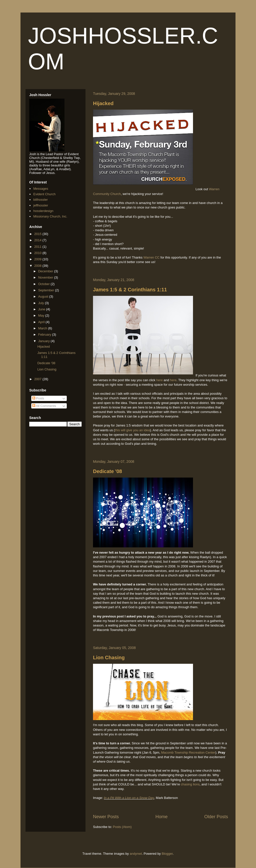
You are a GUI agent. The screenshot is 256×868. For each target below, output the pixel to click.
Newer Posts (106, 817)
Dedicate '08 (107, 471)
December (46, 271)
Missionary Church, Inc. (50, 216)
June (42, 309)
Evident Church (44, 194)
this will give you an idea (132, 430)
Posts (38, 398)
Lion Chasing (109, 658)
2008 (38, 266)
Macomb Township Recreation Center (188, 752)
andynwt (136, 854)
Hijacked (103, 103)
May (42, 315)
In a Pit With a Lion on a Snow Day (129, 798)
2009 (38, 259)
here (160, 380)
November (46, 277)
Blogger (167, 854)
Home (162, 817)
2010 (38, 253)
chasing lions (190, 784)
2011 (38, 247)
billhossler (40, 200)
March (43, 328)
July (42, 303)
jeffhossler (41, 205)
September (47, 290)
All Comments (44, 406)
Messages (41, 189)
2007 (38, 379)
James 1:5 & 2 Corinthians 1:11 (130, 290)
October (44, 284)
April (42, 322)
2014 (38, 240)
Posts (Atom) (122, 827)
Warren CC (152, 257)
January (44, 341)
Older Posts (216, 817)
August (44, 296)
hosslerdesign (43, 211)
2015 (38, 234)
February (45, 335)
